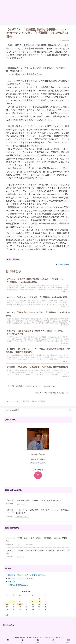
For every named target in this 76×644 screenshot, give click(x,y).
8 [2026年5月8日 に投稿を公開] (33, 605)
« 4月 (6, 618)
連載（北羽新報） (13, 259)
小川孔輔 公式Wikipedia (18, 588)
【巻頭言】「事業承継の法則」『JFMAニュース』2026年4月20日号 (34, 504)
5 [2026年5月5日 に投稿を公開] (13, 605)
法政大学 (12, 585)
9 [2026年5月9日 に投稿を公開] (39, 605)
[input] (38, 414)
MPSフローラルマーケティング (21, 582)
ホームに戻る (9, 628)
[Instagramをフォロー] (38, 479)
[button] (70, 414)
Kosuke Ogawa (38, 458)
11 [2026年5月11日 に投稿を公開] (7, 607)
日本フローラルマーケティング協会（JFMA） (27, 578)
